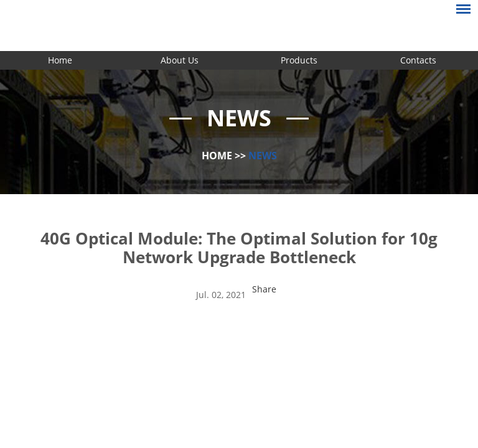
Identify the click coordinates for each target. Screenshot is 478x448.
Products (299, 60)
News (263, 156)
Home (60, 60)
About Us (180, 60)
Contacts (418, 60)
